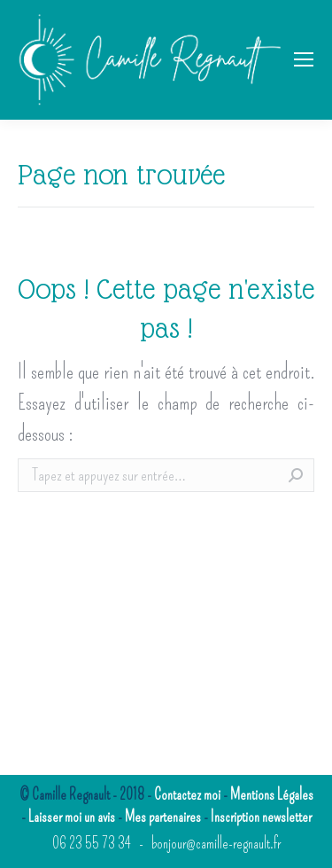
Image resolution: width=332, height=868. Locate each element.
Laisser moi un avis (72, 817)
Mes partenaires (163, 817)
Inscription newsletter (261, 817)
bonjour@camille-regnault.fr (216, 844)
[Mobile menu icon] (304, 59)
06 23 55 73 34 (92, 844)
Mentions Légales (272, 795)
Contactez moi (187, 795)
